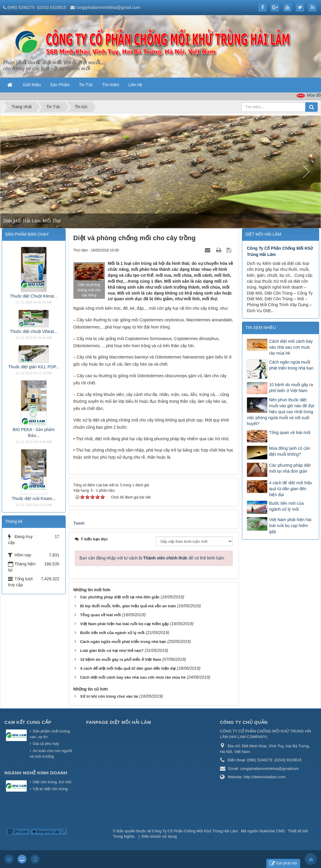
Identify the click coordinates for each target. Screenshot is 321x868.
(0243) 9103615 (52, 7)
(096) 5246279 (21, 7)
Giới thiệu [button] (32, 85)
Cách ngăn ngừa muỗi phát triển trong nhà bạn (291, 365)
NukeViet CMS (272, 831)
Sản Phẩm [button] (60, 85)
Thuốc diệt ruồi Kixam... (34, 499)
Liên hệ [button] (135, 85)
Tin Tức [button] (86, 85)
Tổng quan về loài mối (289, 433)
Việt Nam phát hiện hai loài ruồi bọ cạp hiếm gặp (290, 526)
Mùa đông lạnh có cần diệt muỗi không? (289, 451)
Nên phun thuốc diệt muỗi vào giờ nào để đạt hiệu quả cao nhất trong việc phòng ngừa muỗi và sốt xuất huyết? (280, 412)
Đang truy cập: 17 (49, 832)
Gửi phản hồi (283, 863)
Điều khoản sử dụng (159, 836)
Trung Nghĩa (124, 836)
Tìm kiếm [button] (111, 85)
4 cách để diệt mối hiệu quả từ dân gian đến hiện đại (291, 489)
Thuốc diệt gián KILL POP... (34, 367)
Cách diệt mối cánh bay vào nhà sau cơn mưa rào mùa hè (291, 347)
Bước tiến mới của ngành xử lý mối (286, 506)
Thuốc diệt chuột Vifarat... (34, 331)
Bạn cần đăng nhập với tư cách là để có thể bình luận (152, 558)
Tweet (79, 523)
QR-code (18, 832)
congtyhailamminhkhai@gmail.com (108, 7)
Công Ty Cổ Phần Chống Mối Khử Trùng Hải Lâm (195, 831)
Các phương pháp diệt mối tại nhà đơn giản (290, 468)
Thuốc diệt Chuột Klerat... (34, 296)
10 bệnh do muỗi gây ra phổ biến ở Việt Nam (291, 388)
